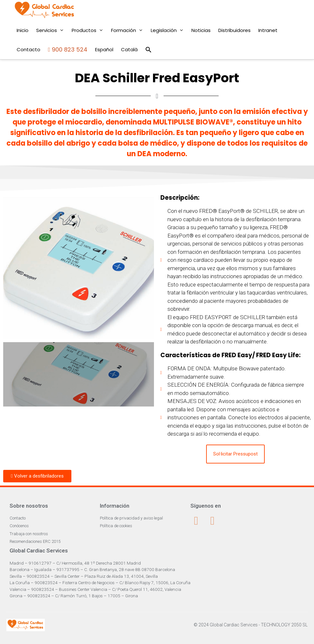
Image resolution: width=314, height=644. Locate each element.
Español (104, 49)
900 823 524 (68, 49)
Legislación (169, 30)
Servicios (52, 30)
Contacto (28, 49)
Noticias (201, 30)
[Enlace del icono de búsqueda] (149, 50)
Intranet (268, 30)
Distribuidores (234, 30)
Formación (129, 30)
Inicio (23, 30)
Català (129, 49)
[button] (8, 267)
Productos (89, 30)
